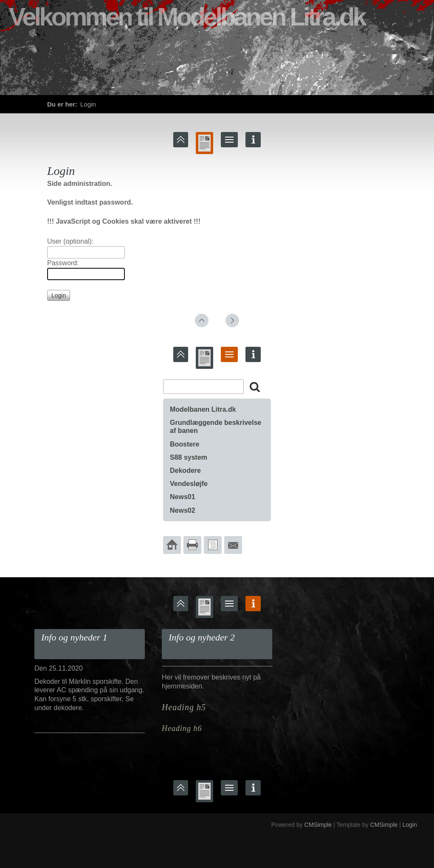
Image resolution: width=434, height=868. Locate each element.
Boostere (185, 444)
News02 (183, 510)
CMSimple (318, 825)
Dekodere (185, 471)
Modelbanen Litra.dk (203, 409)
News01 (183, 497)
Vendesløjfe (189, 484)
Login (410, 825)
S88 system (189, 457)
